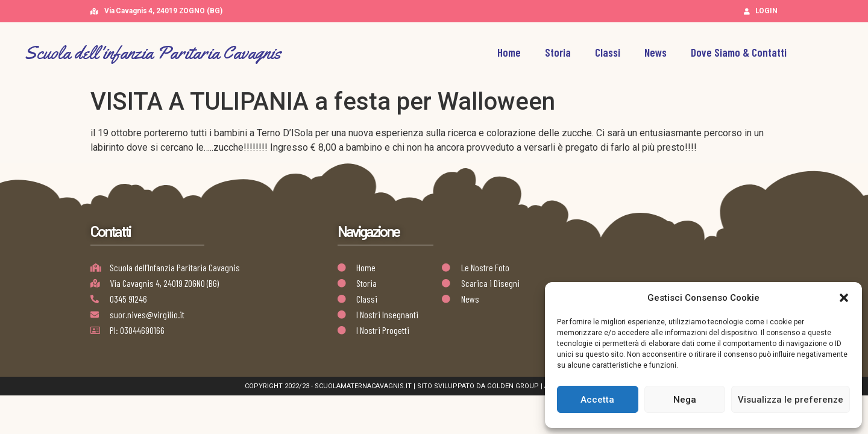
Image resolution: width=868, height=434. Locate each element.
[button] (844, 298)
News (656, 52)
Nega (685, 400)
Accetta (597, 400)
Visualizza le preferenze (791, 400)
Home (509, 52)
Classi (608, 52)
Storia (558, 52)
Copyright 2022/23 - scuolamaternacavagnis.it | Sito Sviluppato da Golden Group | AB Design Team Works (434, 386)
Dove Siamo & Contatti (739, 52)
